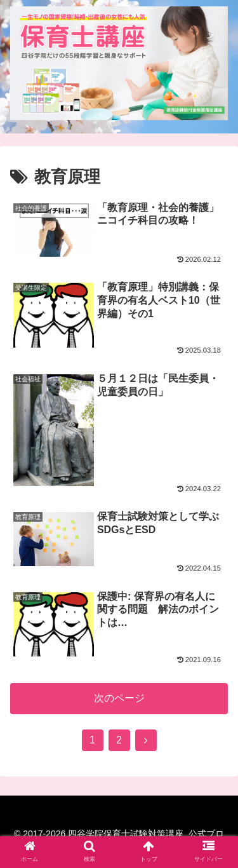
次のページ (119, 698)
